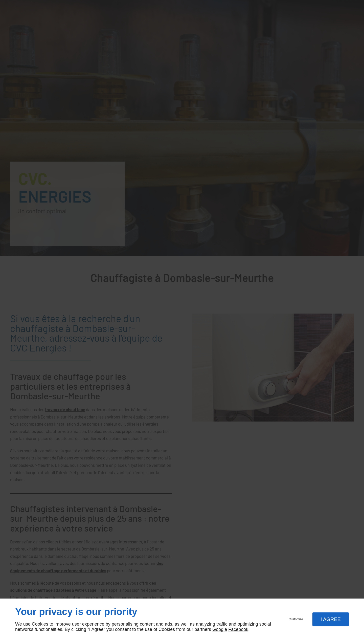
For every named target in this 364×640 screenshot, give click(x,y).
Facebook (238, 629)
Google (220, 629)
